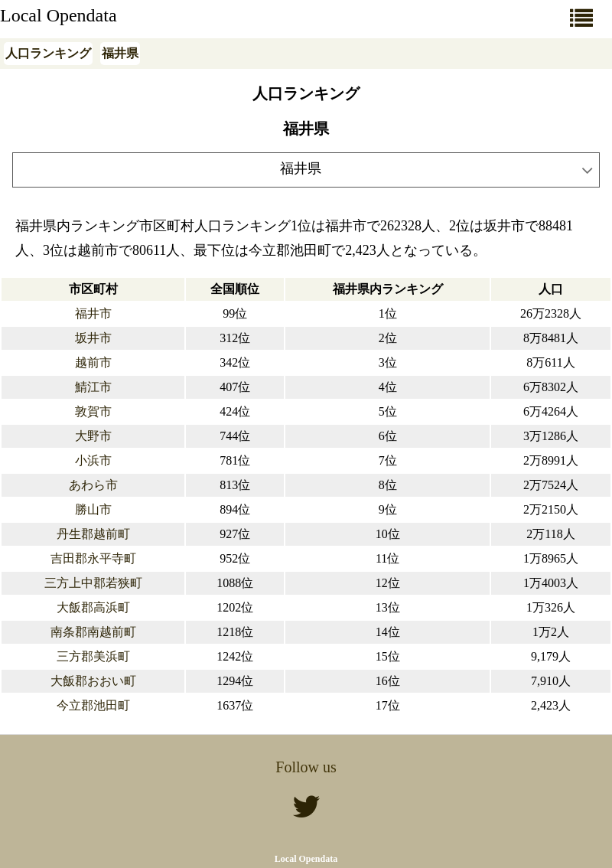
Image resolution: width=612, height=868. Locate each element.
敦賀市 (93, 411)
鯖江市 (93, 387)
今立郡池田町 (93, 705)
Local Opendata (59, 15)
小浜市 (93, 460)
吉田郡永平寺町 (93, 558)
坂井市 (93, 338)
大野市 (93, 436)
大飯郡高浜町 (93, 607)
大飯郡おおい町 (93, 681)
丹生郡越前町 (93, 534)
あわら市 (93, 485)
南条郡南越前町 (93, 632)
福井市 (93, 313)
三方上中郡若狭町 (93, 583)
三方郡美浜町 (93, 656)
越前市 (93, 362)
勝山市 (93, 509)
